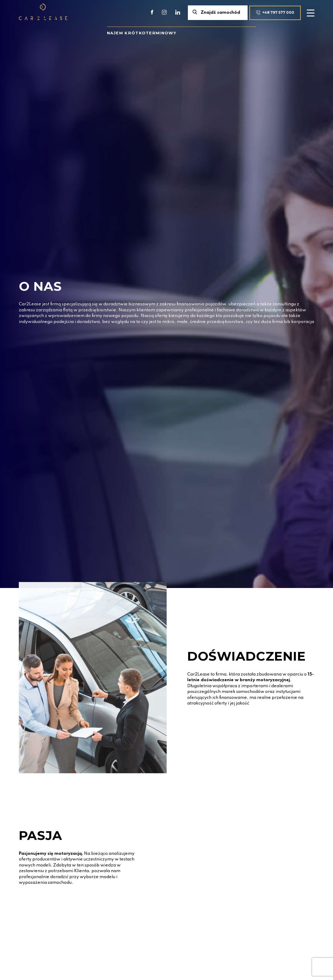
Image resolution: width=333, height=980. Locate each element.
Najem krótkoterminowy (142, 33)
